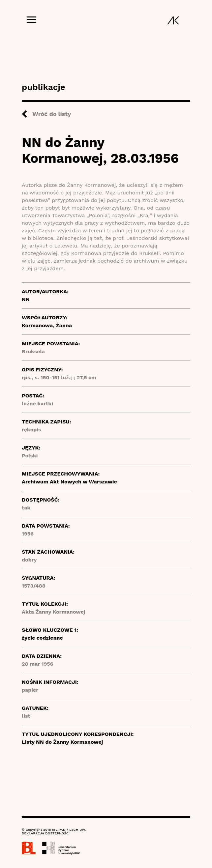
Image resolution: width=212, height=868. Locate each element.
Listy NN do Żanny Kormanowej (62, 742)
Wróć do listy (52, 114)
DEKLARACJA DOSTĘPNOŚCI (46, 833)
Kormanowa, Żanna (47, 325)
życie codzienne (42, 638)
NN (26, 299)
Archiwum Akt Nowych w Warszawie (69, 482)
